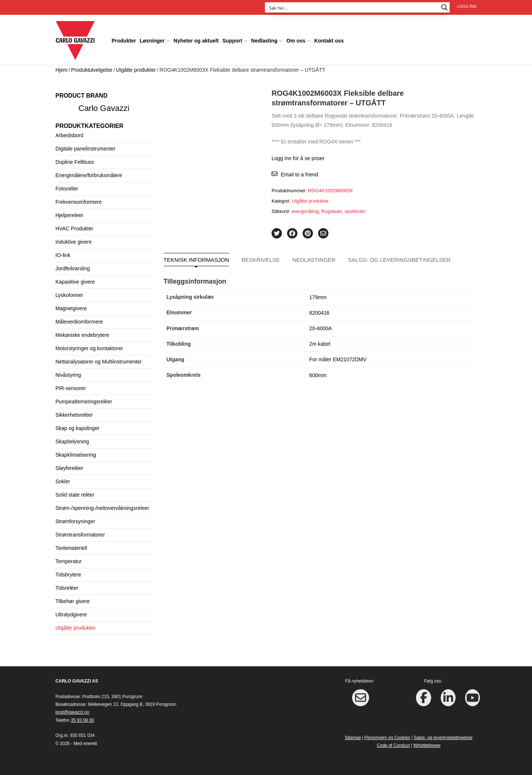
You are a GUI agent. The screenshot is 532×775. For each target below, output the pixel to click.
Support (232, 38)
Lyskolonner (69, 292)
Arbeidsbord (69, 133)
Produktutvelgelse (92, 67)
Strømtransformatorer (80, 532)
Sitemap (353, 735)
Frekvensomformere (79, 199)
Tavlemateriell (71, 545)
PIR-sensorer (71, 386)
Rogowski (332, 209)
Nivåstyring (68, 372)
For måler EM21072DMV (338, 357)
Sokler (63, 479)
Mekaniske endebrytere (82, 332)
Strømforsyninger (75, 519)
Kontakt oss (329, 38)
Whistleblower (427, 743)
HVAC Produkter (74, 226)
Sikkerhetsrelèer (74, 412)
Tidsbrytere (68, 572)
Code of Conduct (393, 743)
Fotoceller (67, 186)
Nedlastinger (314, 257)
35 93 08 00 (83, 718)
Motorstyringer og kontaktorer (89, 346)
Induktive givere (74, 239)
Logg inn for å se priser (298, 156)
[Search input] (352, 7)
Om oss (296, 38)
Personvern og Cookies (388, 735)
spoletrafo (355, 209)
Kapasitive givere (75, 279)
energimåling (305, 209)
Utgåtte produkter (136, 67)
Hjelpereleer (69, 213)
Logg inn (467, 6)
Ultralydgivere (71, 612)
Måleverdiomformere (79, 319)
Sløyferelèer (69, 466)
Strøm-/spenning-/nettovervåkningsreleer (102, 505)
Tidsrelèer (67, 585)
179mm (318, 295)
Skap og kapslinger (77, 426)
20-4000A (320, 326)
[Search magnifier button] (444, 7)
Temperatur (69, 559)
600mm (318, 373)
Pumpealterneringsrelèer (84, 399)
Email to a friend (299, 172)
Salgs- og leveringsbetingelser (399, 257)
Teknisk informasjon (197, 257)
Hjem (62, 67)
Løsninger (152, 38)
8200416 (319, 310)
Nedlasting (265, 38)
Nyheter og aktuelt (196, 38)
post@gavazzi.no (72, 710)
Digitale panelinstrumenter (86, 146)
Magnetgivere (71, 306)
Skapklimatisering (76, 452)
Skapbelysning (72, 439)
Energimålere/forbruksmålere (89, 173)
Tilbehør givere (73, 599)
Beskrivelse (261, 257)
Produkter (124, 38)
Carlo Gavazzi (104, 106)
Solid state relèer (75, 492)
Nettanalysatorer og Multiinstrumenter (98, 359)
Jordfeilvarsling (73, 266)
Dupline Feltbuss (75, 159)
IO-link (63, 253)
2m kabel (320, 341)
